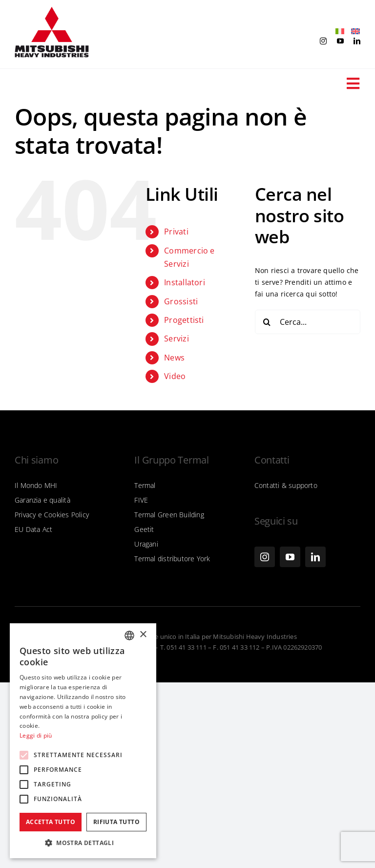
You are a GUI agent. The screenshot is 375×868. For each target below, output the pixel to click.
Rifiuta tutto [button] (116, 822)
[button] (83, 843)
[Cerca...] (308, 322)
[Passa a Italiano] (337, 32)
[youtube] (340, 41)
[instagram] (323, 41)
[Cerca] (267, 322)
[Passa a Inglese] (353, 32)
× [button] (143, 635)
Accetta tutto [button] (51, 822)
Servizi (176, 339)
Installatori (185, 282)
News (174, 358)
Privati (176, 232)
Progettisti (184, 320)
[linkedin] (357, 41)
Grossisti (181, 301)
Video (175, 376)
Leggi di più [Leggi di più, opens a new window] (36, 735)
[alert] (83, 741)
